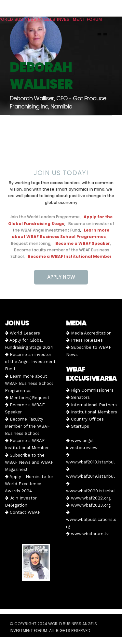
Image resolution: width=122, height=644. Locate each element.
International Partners (91, 405)
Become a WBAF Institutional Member (70, 256)
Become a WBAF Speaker (83, 243)
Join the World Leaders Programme (45, 217)
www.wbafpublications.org (91, 520)
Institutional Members (92, 412)
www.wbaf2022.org (88, 498)
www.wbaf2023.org (88, 505)
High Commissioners (90, 390)
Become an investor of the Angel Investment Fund (30, 362)
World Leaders (22, 333)
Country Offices (85, 419)
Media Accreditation (89, 333)
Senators (78, 397)
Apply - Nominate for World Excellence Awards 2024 (29, 484)
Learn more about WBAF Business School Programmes (29, 383)
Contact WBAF (23, 512)
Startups (78, 426)
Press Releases (84, 340)
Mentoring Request (27, 398)
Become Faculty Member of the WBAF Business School (27, 426)
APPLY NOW (61, 277)
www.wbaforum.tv (87, 534)
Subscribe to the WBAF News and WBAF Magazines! (29, 462)
